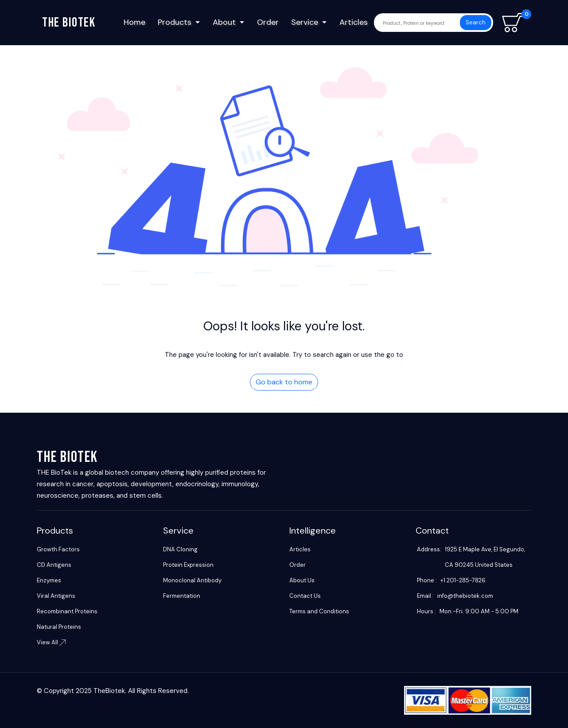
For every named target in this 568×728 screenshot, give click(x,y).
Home (134, 22)
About (224, 22)
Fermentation (182, 596)
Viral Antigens (56, 596)
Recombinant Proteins (67, 611)
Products (175, 22)
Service (305, 22)
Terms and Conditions (319, 611)
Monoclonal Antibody (192, 580)
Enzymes (49, 580)
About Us (302, 580)
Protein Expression (188, 565)
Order (268, 22)
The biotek (69, 23)
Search (476, 22)
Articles (354, 22)
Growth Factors (58, 549)
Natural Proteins (59, 627)
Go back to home (284, 382)
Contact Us (305, 596)
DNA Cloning (180, 549)
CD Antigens (54, 565)
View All (51, 642)
